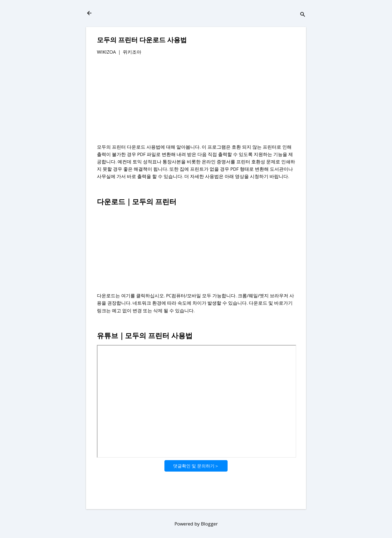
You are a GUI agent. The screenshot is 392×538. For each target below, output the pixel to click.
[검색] (303, 15)
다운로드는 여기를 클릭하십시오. (131, 296)
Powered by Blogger (196, 524)
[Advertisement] (196, 100)
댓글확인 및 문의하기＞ (196, 466)
